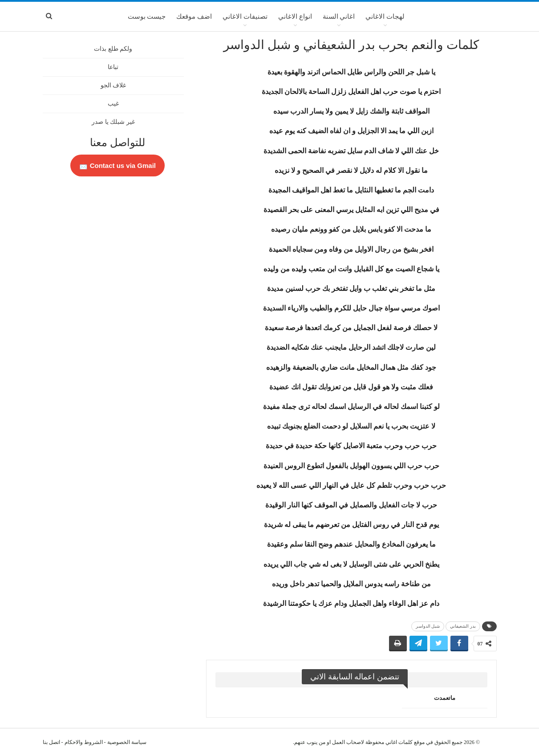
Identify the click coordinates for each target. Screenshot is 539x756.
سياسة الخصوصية (127, 742)
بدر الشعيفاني (463, 626)
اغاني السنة (339, 16)
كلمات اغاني (399, 742)
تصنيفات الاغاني (245, 16)
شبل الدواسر (428, 626)
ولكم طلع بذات (113, 49)
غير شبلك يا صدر (113, 122)
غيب (113, 104)
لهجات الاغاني (385, 16)
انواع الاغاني (295, 16)
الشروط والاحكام (84, 742)
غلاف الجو (113, 85)
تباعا (113, 67)
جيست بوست (147, 16)
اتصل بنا (51, 742)
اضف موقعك (194, 16)
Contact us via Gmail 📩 (118, 166)
